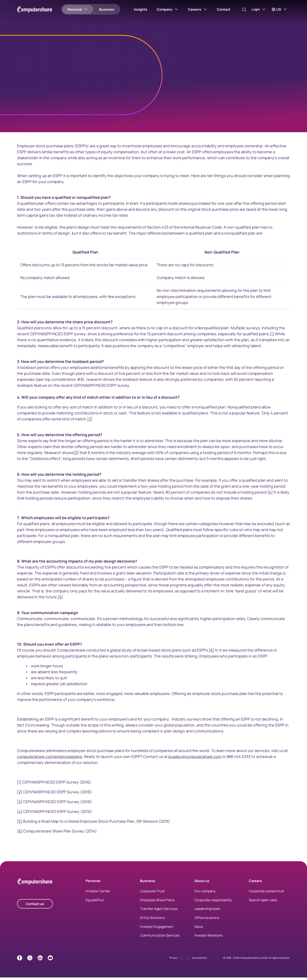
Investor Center (98, 894)
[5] (60, 600)
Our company (205, 894)
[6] (212, 653)
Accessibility (199, 960)
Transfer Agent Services (159, 911)
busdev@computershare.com (195, 759)
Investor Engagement (157, 929)
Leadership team (207, 911)
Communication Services (160, 938)
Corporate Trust (152, 894)
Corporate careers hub (266, 894)
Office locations (207, 920)
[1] (272, 337)
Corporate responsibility (213, 903)
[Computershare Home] (35, 885)
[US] (279, 9)
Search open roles (263, 903)
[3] (76, 455)
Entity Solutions (152, 920)
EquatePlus (95, 903)
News (199, 929)
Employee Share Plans (157, 903)
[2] (90, 422)
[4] (270, 495)
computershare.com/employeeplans (50, 759)
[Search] (241, 10)
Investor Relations (209, 938)
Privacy (174, 960)
